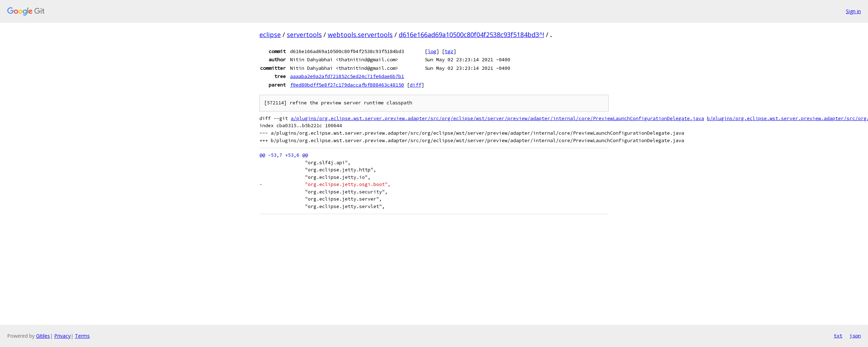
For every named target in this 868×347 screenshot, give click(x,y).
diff (415, 85)
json (855, 336)
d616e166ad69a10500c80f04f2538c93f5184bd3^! (471, 35)
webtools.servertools (360, 35)
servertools (304, 35)
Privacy (62, 336)
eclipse (270, 35)
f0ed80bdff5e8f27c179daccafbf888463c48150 (347, 85)
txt (838, 336)
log (432, 51)
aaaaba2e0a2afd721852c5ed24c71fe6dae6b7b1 (347, 76)
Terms (82, 336)
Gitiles (43, 336)
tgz (449, 51)
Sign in (853, 11)
